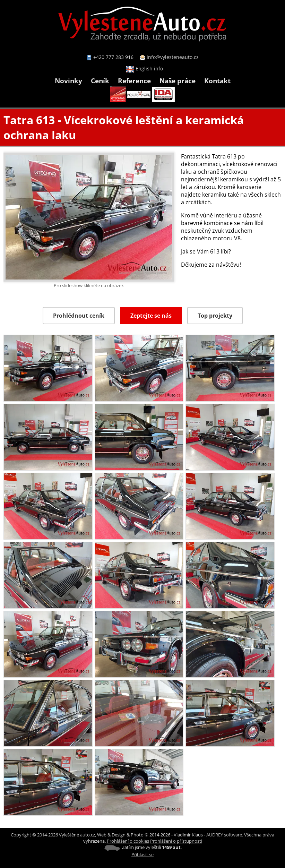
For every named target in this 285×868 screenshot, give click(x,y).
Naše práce (178, 81)
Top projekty (215, 316)
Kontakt (217, 81)
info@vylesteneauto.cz (173, 57)
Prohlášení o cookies (128, 841)
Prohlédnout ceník (79, 316)
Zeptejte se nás (151, 316)
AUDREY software (224, 835)
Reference (134, 81)
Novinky (68, 81)
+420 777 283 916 (113, 57)
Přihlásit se (142, 854)
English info (144, 68)
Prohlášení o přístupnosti (176, 841)
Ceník (100, 81)
